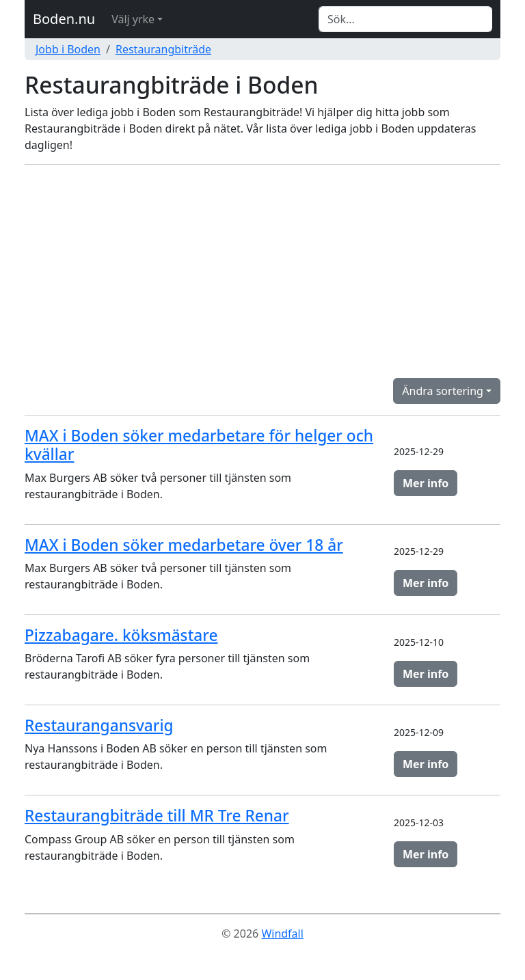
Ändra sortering (443, 391)
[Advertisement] (262, 271)
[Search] (405, 19)
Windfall (282, 934)
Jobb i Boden (68, 49)
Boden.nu (64, 19)
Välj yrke (133, 19)
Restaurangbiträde (163, 49)
